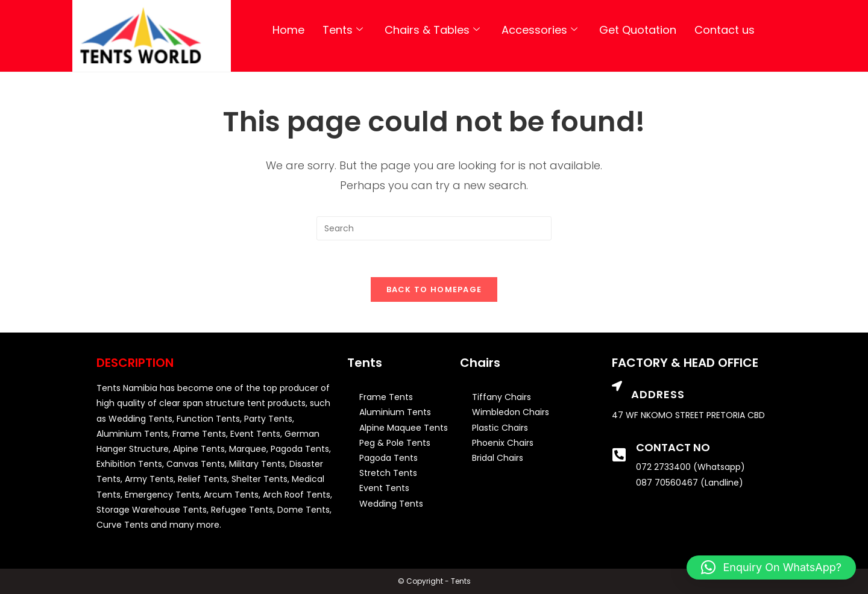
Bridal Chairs (498, 458)
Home (288, 30)
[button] (771, 567)
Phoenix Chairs (503, 443)
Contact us (725, 30)
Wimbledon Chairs (511, 412)
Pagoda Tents (388, 458)
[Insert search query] (434, 228)
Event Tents (384, 488)
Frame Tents (386, 397)
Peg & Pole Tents (395, 443)
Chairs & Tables (432, 30)
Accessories (539, 30)
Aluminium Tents (395, 412)
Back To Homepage (434, 289)
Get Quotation (638, 30)
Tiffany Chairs (502, 397)
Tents (343, 30)
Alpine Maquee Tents (404, 428)
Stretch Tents (388, 473)
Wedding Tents (391, 504)
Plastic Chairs (500, 428)
